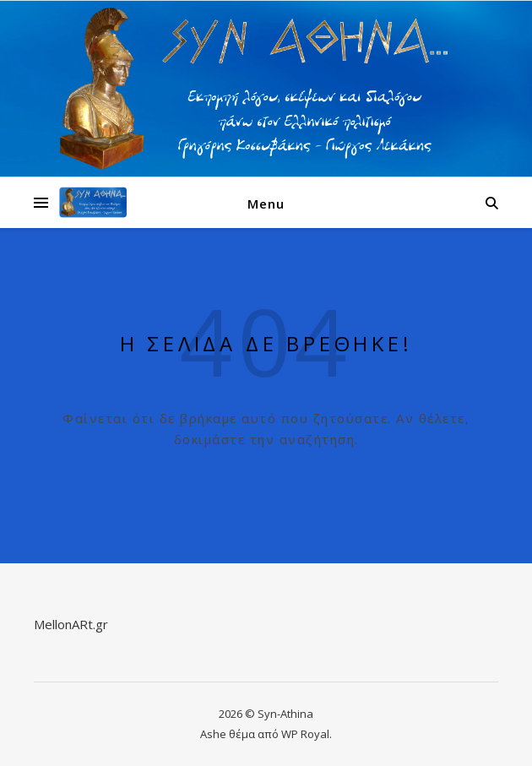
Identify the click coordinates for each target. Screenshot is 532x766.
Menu (266, 204)
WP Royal (305, 734)
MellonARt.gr (71, 624)
